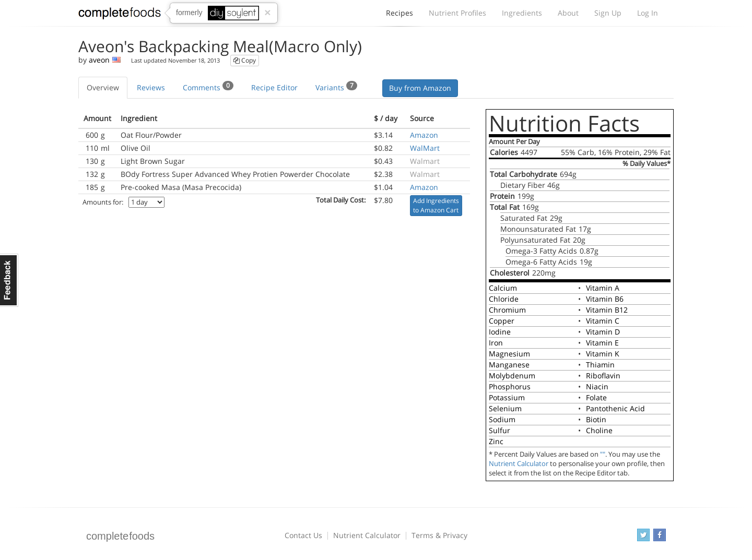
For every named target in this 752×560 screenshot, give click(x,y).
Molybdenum (512, 376)
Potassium (507, 397)
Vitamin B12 (607, 310)
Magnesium (509, 354)
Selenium (505, 408)
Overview (103, 87)
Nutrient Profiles (457, 13)
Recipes (399, 16)
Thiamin (600, 365)
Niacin (597, 386)
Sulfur (500, 430)
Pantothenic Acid (615, 408)
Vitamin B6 (605, 299)
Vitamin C (603, 321)
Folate (596, 397)
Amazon (424, 135)
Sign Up (608, 13)
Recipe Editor (274, 87)
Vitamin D (603, 332)
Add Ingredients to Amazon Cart (436, 205)
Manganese (509, 365)
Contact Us (303, 535)
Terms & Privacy (439, 535)
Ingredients (522, 13)
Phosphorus (510, 386)
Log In (648, 13)
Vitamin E (602, 343)
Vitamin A (603, 288)
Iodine (500, 332)
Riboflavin (603, 376)
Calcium (503, 288)
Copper (502, 321)
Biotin (596, 419)
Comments (208, 87)
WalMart (425, 148)
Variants (336, 87)
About (568, 13)
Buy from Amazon (420, 88)
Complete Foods (120, 15)
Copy (245, 60)
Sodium (502, 419)
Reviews (151, 87)
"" (603, 454)
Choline (599, 430)
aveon (99, 60)
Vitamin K (603, 354)
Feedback (9, 280)
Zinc (496, 441)
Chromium (507, 310)
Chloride (504, 299)
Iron (496, 343)
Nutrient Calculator (519, 464)
